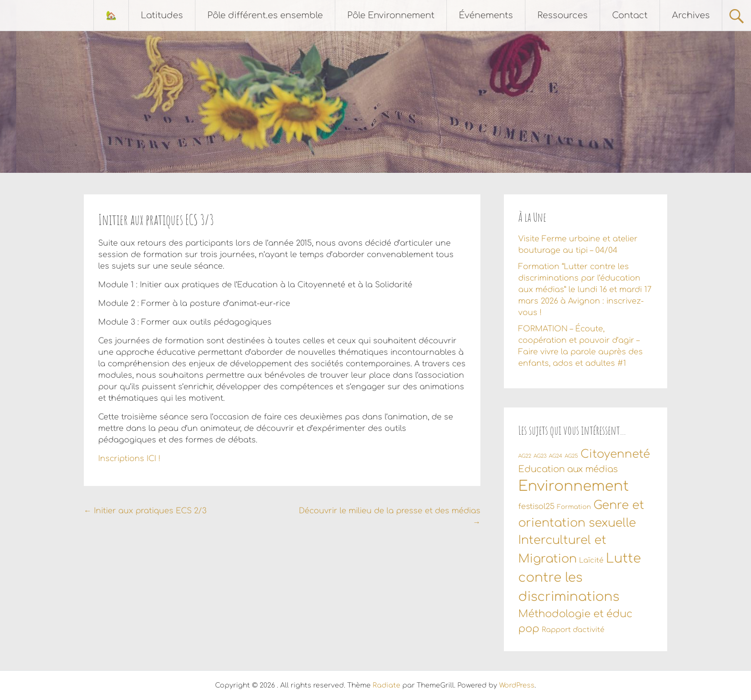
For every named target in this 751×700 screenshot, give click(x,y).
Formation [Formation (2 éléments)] (574, 507)
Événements (486, 15)
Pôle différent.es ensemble (265, 15)
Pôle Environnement (391, 15)
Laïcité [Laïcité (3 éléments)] (591, 560)
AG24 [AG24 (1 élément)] (556, 456)
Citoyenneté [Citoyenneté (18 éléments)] (615, 454)
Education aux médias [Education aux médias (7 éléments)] (568, 469)
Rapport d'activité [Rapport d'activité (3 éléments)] (573, 630)
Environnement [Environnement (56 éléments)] (574, 486)
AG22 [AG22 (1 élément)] (525, 456)
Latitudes (162, 15)
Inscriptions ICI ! (129, 459)
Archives (691, 15)
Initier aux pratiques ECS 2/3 (145, 511)
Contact (630, 15)
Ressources (563, 15)
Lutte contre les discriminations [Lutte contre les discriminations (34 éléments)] (580, 578)
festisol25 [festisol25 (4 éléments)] (536, 507)
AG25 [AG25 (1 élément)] (571, 456)
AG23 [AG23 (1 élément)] (540, 456)
